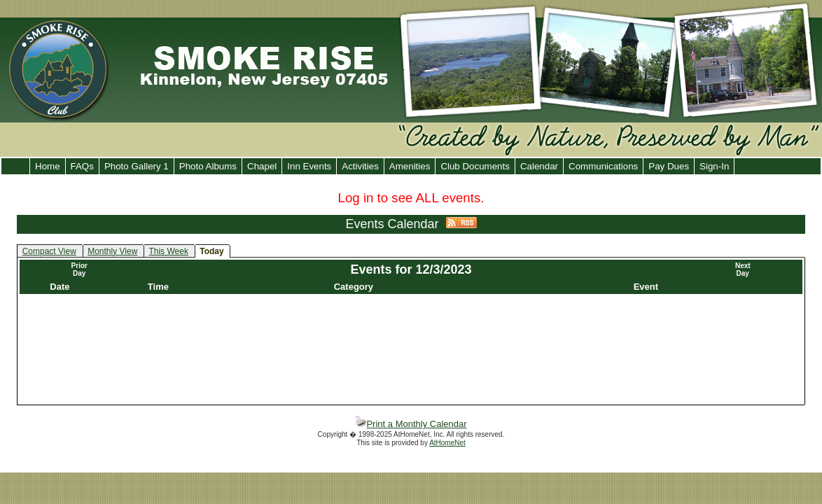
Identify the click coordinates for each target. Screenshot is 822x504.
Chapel (262, 166)
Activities (360, 166)
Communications (603, 166)
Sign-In (714, 166)
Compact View (49, 251)
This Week (168, 251)
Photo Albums (208, 166)
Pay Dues (669, 166)
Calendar (539, 166)
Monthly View (112, 251)
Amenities (410, 166)
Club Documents (475, 166)
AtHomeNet (447, 443)
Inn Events (309, 166)
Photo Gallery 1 (137, 166)
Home (48, 166)
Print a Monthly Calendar (411, 424)
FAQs (82, 166)
